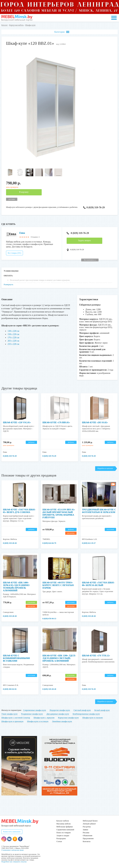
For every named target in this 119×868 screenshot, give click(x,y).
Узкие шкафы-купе (9, 714)
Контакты (87, 841)
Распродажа (61, 838)
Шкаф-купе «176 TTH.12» (96, 656)
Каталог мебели (63, 821)
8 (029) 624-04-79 (49, 543)
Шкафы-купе (30, 25)
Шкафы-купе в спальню (93, 718)
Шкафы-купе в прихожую (12, 721)
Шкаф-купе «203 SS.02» (95, 423)
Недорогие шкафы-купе (60, 710)
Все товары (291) (14, 253)
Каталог (5, 25)
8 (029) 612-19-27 (89, 543)
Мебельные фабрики (65, 827)
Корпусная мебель (17, 25)
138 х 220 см (13, 331)
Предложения (88, 838)
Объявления (87, 836)
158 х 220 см (13, 334)
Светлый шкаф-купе (82, 710)
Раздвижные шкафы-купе (32, 714)
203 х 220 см (13, 341)
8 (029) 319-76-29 (94, 207)
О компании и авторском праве (13, 850)
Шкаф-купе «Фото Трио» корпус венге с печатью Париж (58, 585)
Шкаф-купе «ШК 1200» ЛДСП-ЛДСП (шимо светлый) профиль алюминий (59, 658)
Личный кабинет (89, 824)
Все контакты (90, 260)
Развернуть (9, 284)
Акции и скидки (63, 836)
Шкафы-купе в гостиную (38, 721)
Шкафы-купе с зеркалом (44, 718)
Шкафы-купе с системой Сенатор (16, 718)
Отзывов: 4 (35, 237)
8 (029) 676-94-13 (49, 619)
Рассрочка (87, 827)
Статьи (59, 841)
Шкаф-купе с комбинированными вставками (16, 658)
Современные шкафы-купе (35, 710)
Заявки (85, 830)
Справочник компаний (65, 830)
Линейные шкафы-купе (62, 721)
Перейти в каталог (105, 468)
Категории (62, 32)
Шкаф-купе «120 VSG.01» (17, 423)
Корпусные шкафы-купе (68, 718)
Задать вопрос (84, 240)
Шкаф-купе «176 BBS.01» (56, 423)
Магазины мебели (64, 824)
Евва (22, 233)
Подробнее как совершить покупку (14, 862)
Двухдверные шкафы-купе (58, 714)
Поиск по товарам (64, 833)
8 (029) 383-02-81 (10, 689)
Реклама (86, 833)
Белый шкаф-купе (102, 710)
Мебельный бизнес (90, 821)
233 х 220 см (13, 344)
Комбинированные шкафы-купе (86, 714)
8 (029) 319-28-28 (10, 543)
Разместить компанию (12, 832)
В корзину (24, 192)
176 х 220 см (13, 338)
